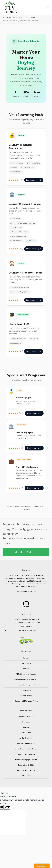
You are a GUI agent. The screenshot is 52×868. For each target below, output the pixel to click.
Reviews (26, 669)
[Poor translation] (7, 807)
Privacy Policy (26, 696)
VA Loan (26, 727)
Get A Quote (26, 663)
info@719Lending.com (28, 630)
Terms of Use (26, 690)
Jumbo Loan (26, 733)
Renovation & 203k (26, 765)
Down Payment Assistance (26, 749)
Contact (26, 658)
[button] (48, 7)
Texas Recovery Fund (26, 685)
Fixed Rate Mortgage (26, 717)
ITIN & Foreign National (26, 754)
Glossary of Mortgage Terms (26, 701)
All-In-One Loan (26, 738)
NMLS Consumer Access (26, 674)
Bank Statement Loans (26, 743)
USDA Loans (26, 776)
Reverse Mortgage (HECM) (26, 760)
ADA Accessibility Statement (26, 679)
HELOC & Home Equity (26, 770)
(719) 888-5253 (28, 626)
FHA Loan (26, 722)
